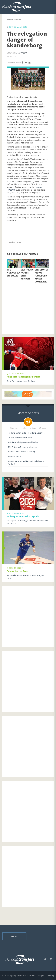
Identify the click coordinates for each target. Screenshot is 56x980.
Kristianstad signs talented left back (24, 442)
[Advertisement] (28, 304)
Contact (14, 936)
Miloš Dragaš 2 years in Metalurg (23, 447)
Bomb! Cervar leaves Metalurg (22, 452)
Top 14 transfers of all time (20, 438)
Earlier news (14, 20)
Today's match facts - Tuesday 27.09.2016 (26, 433)
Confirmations (15, 456)
